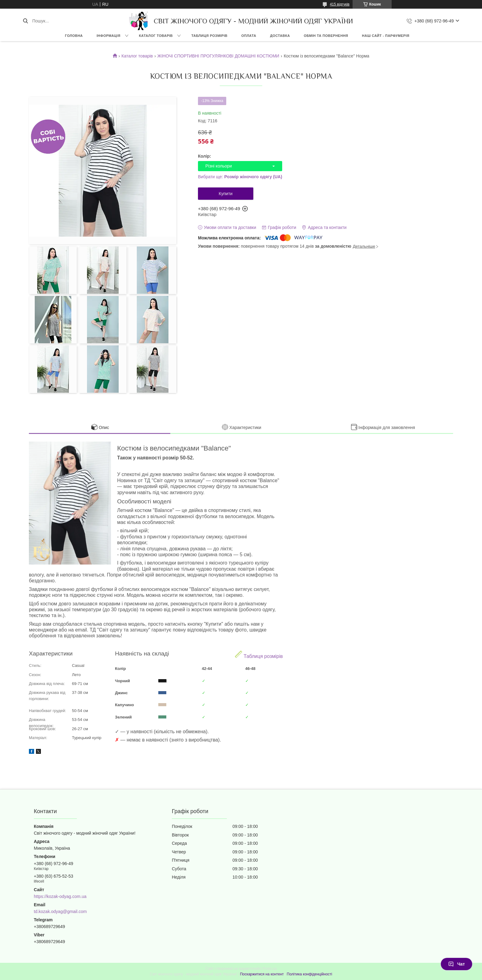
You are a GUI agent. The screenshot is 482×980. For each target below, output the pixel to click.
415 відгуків (340, 4)
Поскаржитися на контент (262, 974)
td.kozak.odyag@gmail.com (60, 911)
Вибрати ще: (240, 177)
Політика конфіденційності (310, 974)
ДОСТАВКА (280, 36)
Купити (226, 194)
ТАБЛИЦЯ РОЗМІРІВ (209, 36)
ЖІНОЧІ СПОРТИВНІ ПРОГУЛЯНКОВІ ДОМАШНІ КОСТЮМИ (218, 56)
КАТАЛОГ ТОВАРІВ (156, 36)
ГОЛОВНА (74, 36)
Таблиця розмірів (259, 655)
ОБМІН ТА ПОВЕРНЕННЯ (326, 36)
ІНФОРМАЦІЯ (108, 36)
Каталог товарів (137, 56)
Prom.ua (270, 969)
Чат (456, 964)
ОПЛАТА (249, 36)
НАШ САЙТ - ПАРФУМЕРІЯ (386, 36)
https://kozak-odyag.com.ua (60, 896)
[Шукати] (25, 21)
